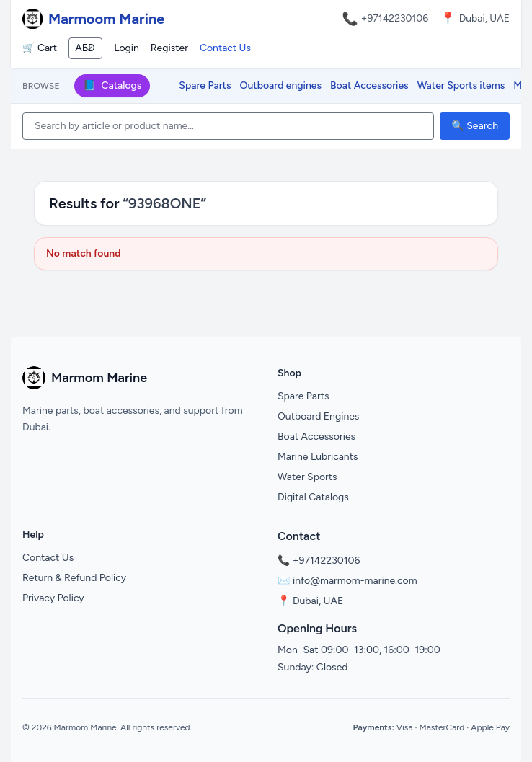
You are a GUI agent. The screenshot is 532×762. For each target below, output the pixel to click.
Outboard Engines (318, 416)
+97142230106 (395, 18)
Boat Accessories (369, 85)
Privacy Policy (53, 598)
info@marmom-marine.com (355, 581)
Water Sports (307, 477)
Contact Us (225, 48)
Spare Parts (205, 85)
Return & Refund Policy (74, 578)
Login (127, 48)
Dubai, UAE (318, 601)
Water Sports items (461, 85)
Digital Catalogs (313, 497)
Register (169, 48)
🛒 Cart (40, 48)
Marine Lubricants (318, 457)
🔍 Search (475, 126)
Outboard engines (281, 85)
